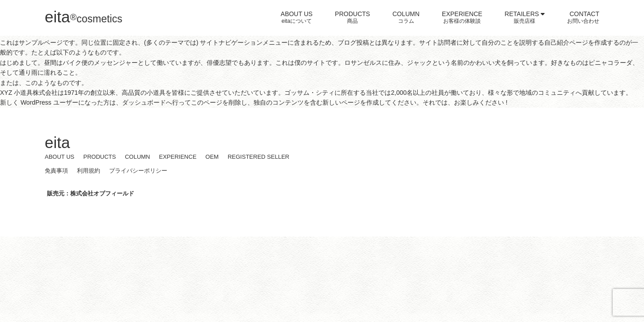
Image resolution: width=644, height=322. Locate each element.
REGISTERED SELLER (258, 157)
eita (83, 17)
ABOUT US (59, 157)
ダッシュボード (144, 102)
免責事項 (56, 171)
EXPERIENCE (178, 157)
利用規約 (89, 171)
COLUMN (137, 157)
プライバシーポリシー (138, 171)
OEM (212, 157)
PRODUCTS (100, 157)
